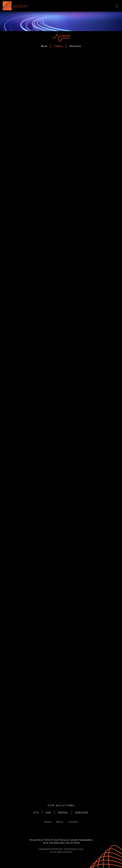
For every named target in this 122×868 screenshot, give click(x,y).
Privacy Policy (36, 840)
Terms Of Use (51, 840)
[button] (116, 6)
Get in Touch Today (61, 778)
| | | (61, 841)
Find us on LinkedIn (68, 840)
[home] (16, 6)
